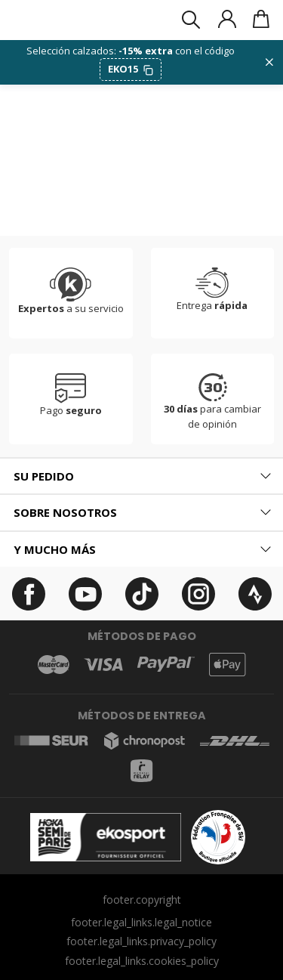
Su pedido (44, 476)
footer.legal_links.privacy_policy (141, 941)
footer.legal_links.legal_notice (141, 922)
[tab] (141, 476)
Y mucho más (55, 549)
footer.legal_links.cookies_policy (142, 961)
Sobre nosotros (65, 512)
